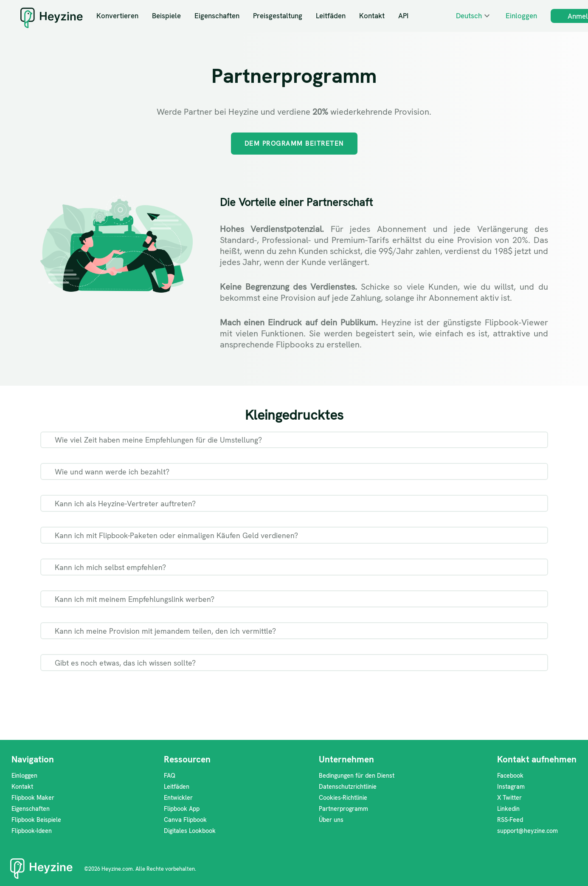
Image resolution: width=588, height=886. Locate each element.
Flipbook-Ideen (32, 831)
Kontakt (372, 16)
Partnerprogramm (343, 809)
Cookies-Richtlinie (343, 798)
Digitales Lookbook (190, 831)
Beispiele (166, 16)
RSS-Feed (510, 820)
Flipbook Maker (33, 798)
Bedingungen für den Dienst (357, 776)
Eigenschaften (217, 16)
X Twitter (509, 798)
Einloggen (521, 16)
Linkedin (508, 809)
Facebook (510, 776)
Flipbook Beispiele (36, 820)
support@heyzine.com (528, 831)
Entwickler (178, 798)
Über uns (331, 820)
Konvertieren (117, 16)
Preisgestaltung (278, 16)
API (403, 16)
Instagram (511, 787)
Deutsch (469, 16)
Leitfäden (331, 16)
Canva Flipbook (185, 820)
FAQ (170, 776)
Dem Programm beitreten (294, 144)
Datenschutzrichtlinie (348, 787)
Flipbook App (182, 809)
